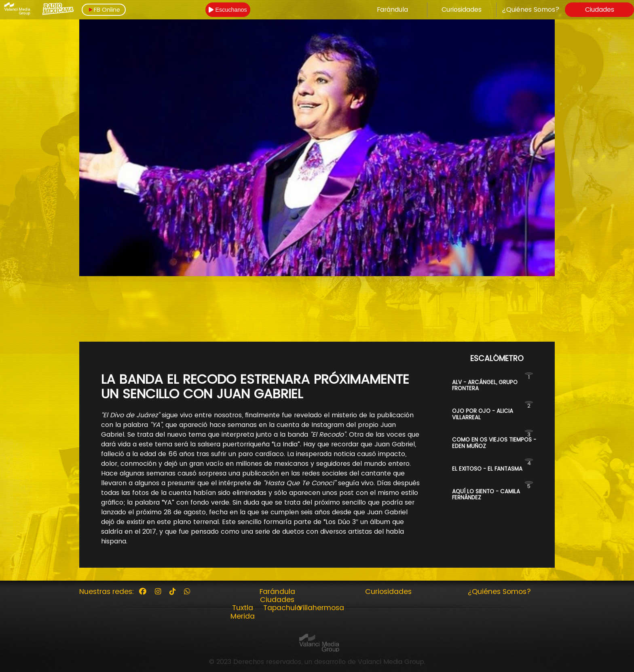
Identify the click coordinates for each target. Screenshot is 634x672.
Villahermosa (321, 608)
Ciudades (600, 10)
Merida (243, 616)
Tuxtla (243, 608)
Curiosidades (462, 10)
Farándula (392, 10)
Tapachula (282, 608)
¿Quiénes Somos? (531, 10)
